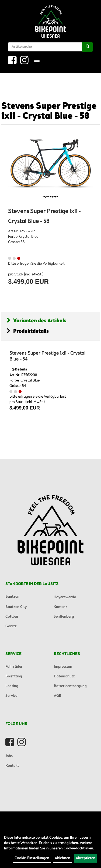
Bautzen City (16, 607)
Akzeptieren (86, 858)
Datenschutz (64, 676)
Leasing (12, 686)
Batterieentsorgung (70, 686)
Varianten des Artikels (36, 321)
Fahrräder (14, 667)
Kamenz (60, 607)
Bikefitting (14, 676)
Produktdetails (28, 331)
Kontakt (12, 766)
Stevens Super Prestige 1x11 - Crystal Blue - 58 (49, 111)
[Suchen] (88, 47)
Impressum (63, 667)
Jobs (9, 756)
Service (11, 696)
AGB (58, 696)
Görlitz (11, 626)
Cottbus (12, 617)
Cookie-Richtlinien (78, 848)
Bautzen (12, 597)
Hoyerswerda (65, 597)
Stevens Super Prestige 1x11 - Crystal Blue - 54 (47, 356)
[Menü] (37, 60)
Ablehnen (62, 858)
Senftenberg (64, 617)
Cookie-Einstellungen (32, 858)
